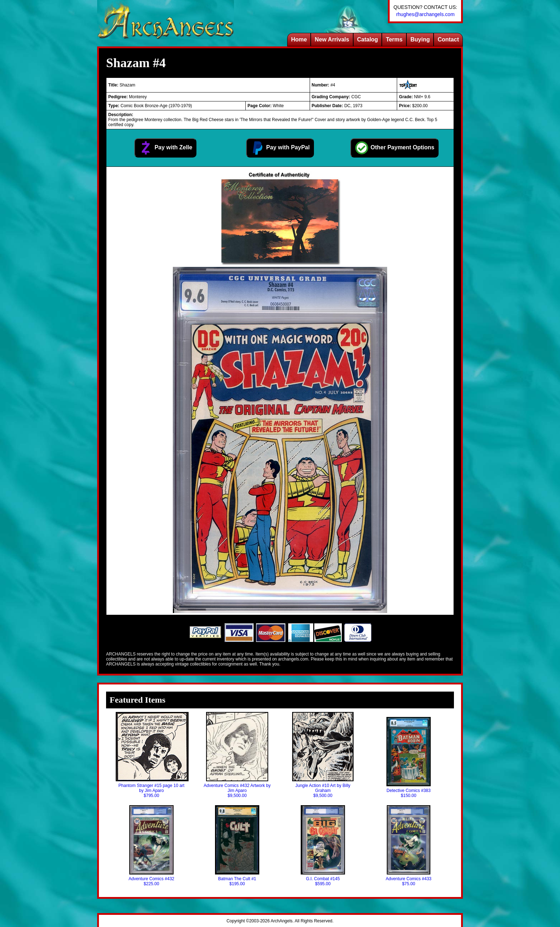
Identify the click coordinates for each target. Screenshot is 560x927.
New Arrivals (332, 39)
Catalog (368, 39)
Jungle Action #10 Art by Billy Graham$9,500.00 (323, 755)
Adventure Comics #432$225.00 (151, 846)
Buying (420, 39)
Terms (394, 39)
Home (299, 39)
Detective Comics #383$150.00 (408, 757)
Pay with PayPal (280, 148)
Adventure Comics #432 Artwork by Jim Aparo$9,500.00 (237, 755)
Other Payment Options (394, 148)
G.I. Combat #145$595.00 (323, 846)
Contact (448, 39)
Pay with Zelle (165, 148)
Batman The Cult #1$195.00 (237, 846)
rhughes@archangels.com (425, 14)
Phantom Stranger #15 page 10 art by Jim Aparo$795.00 (151, 755)
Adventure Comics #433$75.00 (409, 846)
